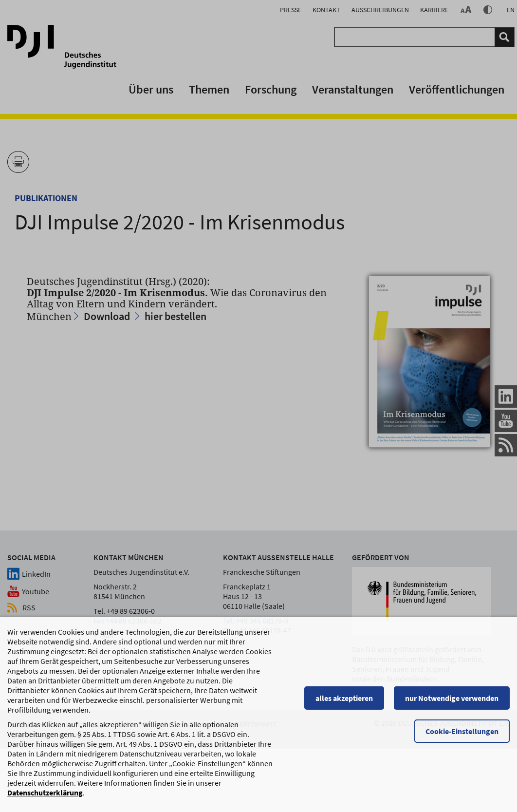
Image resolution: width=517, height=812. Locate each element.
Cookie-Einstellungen (462, 732)
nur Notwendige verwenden (452, 699)
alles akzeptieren (344, 699)
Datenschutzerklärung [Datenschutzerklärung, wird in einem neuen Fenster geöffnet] (45, 793)
